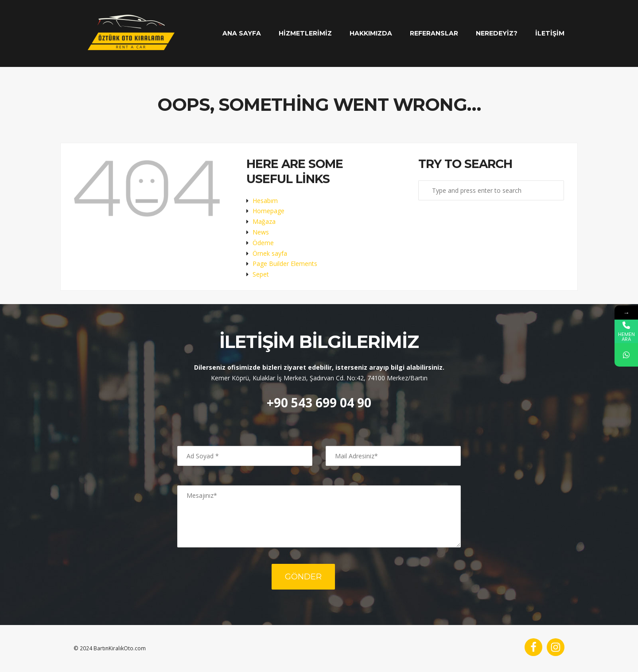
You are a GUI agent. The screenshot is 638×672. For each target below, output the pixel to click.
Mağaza (264, 221)
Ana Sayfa (242, 33)
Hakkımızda (371, 33)
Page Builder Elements (285, 264)
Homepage (268, 211)
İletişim (550, 33)
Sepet (261, 274)
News (261, 232)
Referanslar (434, 33)
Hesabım (265, 201)
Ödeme (263, 243)
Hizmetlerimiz (305, 33)
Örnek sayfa (270, 253)
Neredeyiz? (497, 33)
